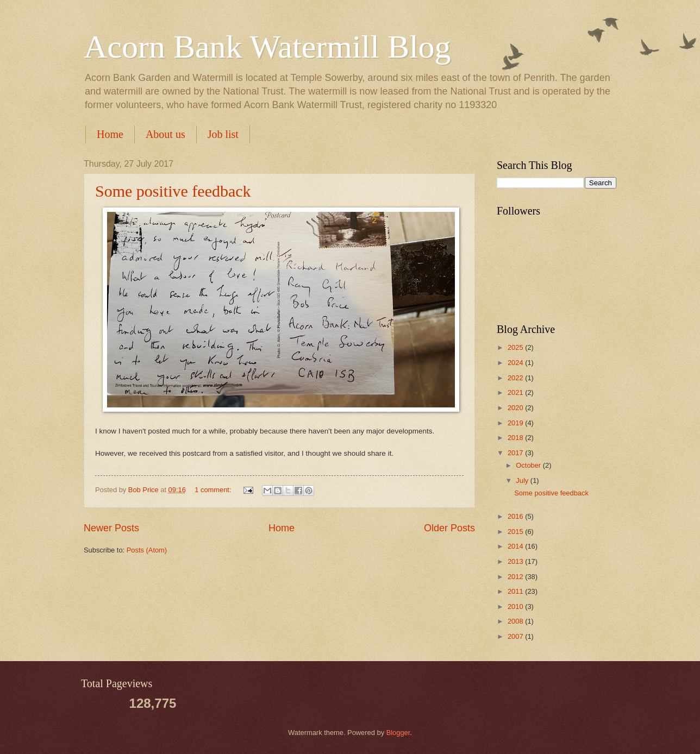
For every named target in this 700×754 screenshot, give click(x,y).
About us (165, 134)
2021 (516, 392)
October (529, 465)
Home (110, 134)
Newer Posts (111, 528)
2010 (516, 607)
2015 (516, 532)
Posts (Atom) (147, 550)
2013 (516, 561)
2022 (516, 378)
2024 (516, 363)
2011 (516, 591)
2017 (516, 453)
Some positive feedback (173, 191)
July (523, 480)
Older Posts (449, 528)
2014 (516, 546)
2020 (516, 408)
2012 (516, 577)
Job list (223, 134)
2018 (516, 438)
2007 (516, 636)
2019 (516, 423)
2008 (516, 621)
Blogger (398, 733)
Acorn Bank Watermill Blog (267, 47)
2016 (516, 516)
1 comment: (214, 490)
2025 (516, 347)
